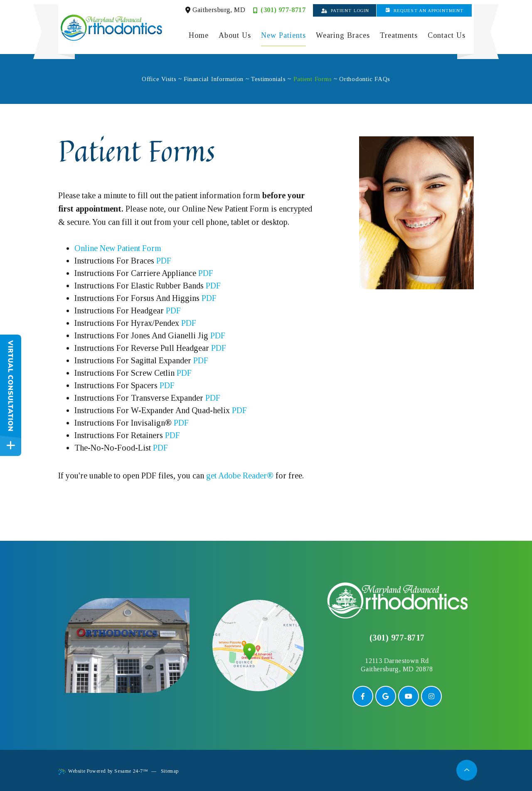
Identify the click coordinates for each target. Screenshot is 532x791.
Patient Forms (313, 79)
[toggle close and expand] (11, 445)
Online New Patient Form (118, 248)
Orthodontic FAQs (365, 79)
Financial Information (214, 79)
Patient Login (345, 10)
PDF (164, 261)
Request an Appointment (425, 10)
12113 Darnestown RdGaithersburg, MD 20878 (397, 665)
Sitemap (170, 771)
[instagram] (431, 696)
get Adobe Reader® (240, 476)
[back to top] (467, 770)
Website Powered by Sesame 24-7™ (103, 771)
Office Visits (159, 79)
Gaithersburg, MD (215, 10)
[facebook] (363, 696)
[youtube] (409, 696)
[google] (386, 696)
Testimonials (268, 79)
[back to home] (397, 600)
